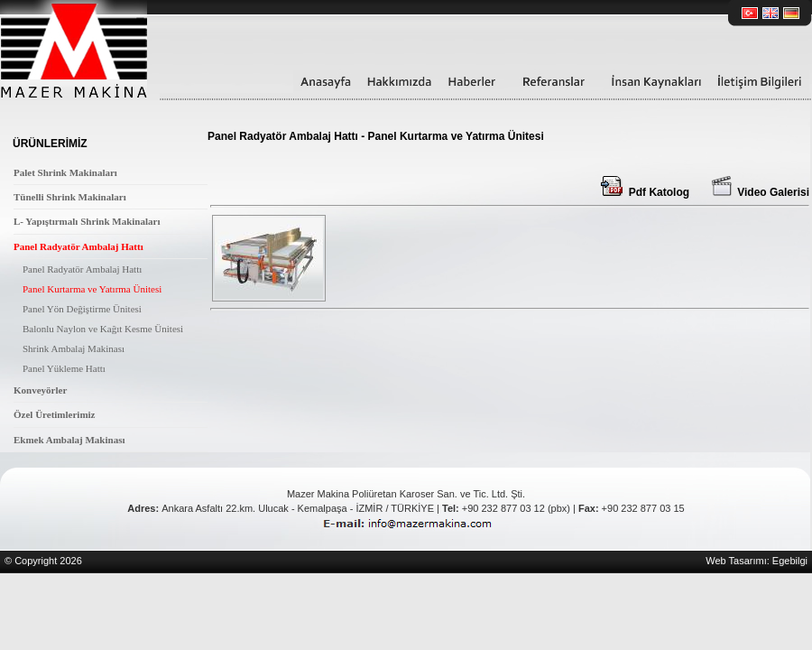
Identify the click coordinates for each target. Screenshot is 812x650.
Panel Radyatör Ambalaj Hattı (78, 246)
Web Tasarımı (736, 561)
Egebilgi (790, 561)
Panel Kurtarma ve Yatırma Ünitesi (92, 289)
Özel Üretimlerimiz (55, 414)
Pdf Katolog (645, 192)
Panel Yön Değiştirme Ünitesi (82, 309)
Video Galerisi (761, 192)
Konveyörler (40, 390)
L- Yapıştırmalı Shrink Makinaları (87, 221)
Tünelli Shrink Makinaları (70, 197)
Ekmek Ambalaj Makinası (69, 440)
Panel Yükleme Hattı (64, 368)
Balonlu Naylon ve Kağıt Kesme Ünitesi (103, 329)
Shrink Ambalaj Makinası (74, 348)
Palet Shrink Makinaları (65, 172)
